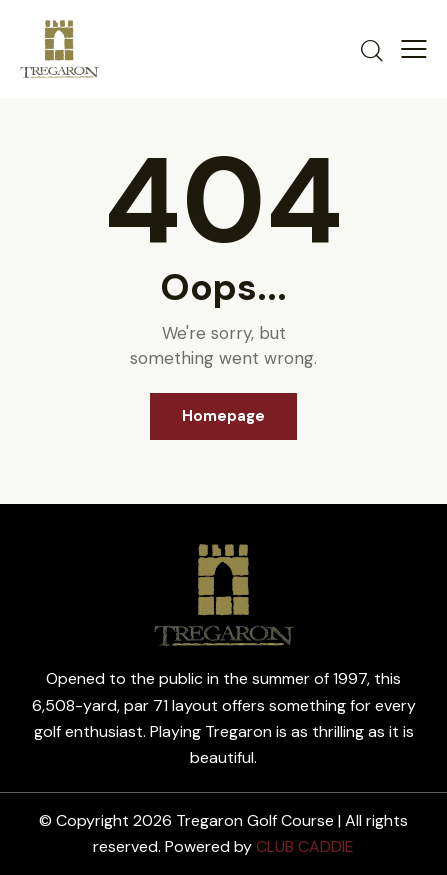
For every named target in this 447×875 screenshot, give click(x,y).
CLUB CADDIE (305, 846)
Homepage (223, 416)
